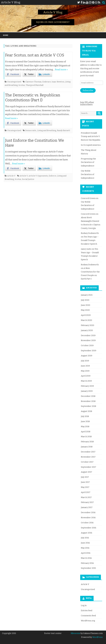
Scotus (22, 85)
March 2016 (86, 558)
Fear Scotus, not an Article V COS (35, 55)
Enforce (53, 176)
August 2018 (86, 411)
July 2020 (85, 300)
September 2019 (89, 351)
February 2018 (87, 442)
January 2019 (87, 391)
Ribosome (75, 633)
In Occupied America (91, 145)
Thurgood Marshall (35, 85)
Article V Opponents (38, 176)
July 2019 (85, 361)
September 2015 (88, 568)
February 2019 (87, 386)
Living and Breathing (47, 131)
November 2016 (88, 518)
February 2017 (87, 502)
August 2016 (87, 533)
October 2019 (87, 346)
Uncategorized (14, 82)
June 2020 (86, 305)
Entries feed (87, 611)
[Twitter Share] (29, 74)
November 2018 (88, 401)
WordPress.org (88, 621)
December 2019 (88, 336)
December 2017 (88, 452)
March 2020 (86, 320)
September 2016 (89, 528)
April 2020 (86, 315)
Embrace (47, 82)
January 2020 (87, 330)
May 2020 (85, 310)
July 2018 (85, 416)
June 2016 (85, 543)
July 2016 (85, 538)
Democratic (31, 131)
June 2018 (85, 421)
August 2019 (87, 356)
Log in (84, 605)
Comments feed (88, 616)
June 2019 (85, 366)
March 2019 (86, 381)
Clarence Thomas (33, 82)
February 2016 (87, 563)
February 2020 (88, 325)
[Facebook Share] (13, 74)
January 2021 (87, 295)
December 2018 (88, 396)
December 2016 (88, 513)
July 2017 (85, 477)
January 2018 (87, 447)
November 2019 (88, 340)
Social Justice (28, 179)
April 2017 (86, 492)
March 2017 (86, 497)
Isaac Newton (58, 82)
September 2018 (88, 406)
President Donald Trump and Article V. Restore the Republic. (91, 137)
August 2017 (86, 472)
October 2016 (87, 523)
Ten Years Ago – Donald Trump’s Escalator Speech (90, 240)
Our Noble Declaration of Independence (88, 174)
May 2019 (85, 371)
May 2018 (85, 427)
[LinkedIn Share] (45, 74)
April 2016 (86, 553)
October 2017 (87, 462)
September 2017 (88, 467)
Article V (11, 176)
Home (6, 35)
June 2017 (85, 482)
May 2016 (85, 548)
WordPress (97, 637)
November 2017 (88, 457)
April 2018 (86, 432)
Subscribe (88, 90)
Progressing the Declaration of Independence (88, 162)
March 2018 (86, 437)
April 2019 (86, 376)
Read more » (61, 70)
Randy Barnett (64, 131)
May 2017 (85, 487)
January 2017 (87, 507)
